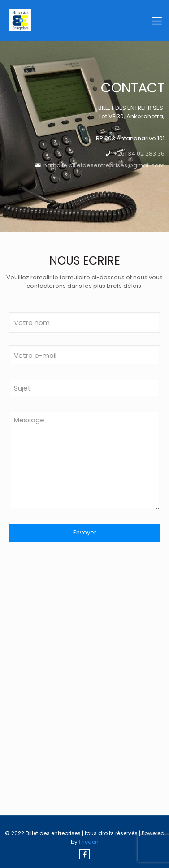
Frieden (89, 842)
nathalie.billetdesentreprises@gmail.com (104, 165)
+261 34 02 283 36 (138, 154)
